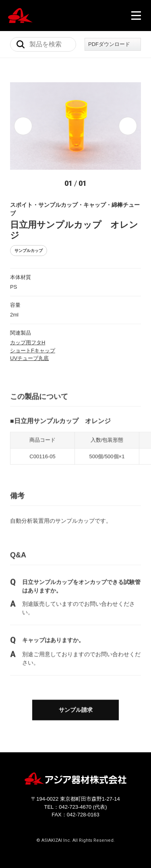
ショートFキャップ (33, 351)
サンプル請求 (76, 710)
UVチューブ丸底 (29, 358)
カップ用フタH (28, 342)
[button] (23, 126)
